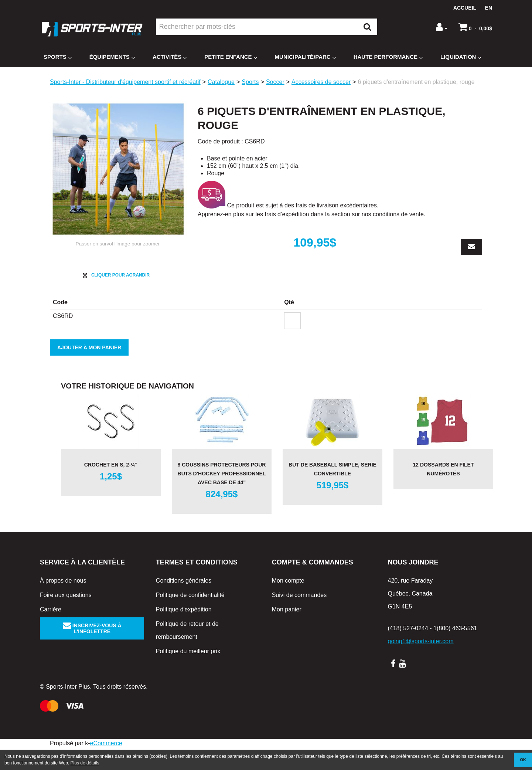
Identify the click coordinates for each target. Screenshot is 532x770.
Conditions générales (184, 603)
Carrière (51, 632)
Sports (58, 57)
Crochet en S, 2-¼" (111, 487)
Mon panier (287, 632)
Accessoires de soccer (321, 82)
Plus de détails (85, 763)
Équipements (112, 57)
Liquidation (461, 57)
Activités (170, 57)
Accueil (465, 8)
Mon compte (288, 603)
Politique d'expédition (184, 632)
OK (523, 760)
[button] (475, 27)
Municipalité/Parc (305, 57)
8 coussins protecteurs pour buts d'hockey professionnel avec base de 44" (222, 496)
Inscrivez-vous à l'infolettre (92, 651)
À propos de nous (63, 603)
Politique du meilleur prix (188, 673)
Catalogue (221, 82)
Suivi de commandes (299, 617)
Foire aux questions (66, 617)
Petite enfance (231, 57)
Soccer (275, 82)
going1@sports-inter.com (420, 663)
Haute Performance (388, 57)
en (489, 8)
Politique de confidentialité (190, 617)
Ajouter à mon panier (89, 370)
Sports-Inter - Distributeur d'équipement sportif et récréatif (125, 82)
